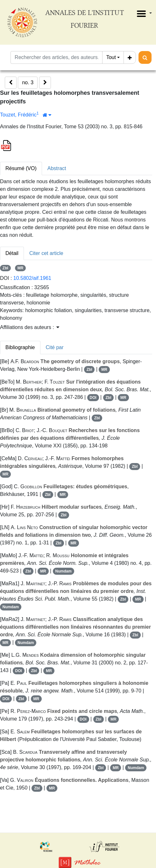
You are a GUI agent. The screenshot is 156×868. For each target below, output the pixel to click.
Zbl (5, 268)
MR (21, 268)
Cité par (55, 347)
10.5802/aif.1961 (32, 278)
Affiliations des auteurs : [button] (30, 327)
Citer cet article (46, 253)
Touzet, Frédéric (18, 115)
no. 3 (28, 82)
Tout (111, 57)
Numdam (64, 571)
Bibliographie (20, 347)
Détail (12, 253)
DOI (93, 398)
